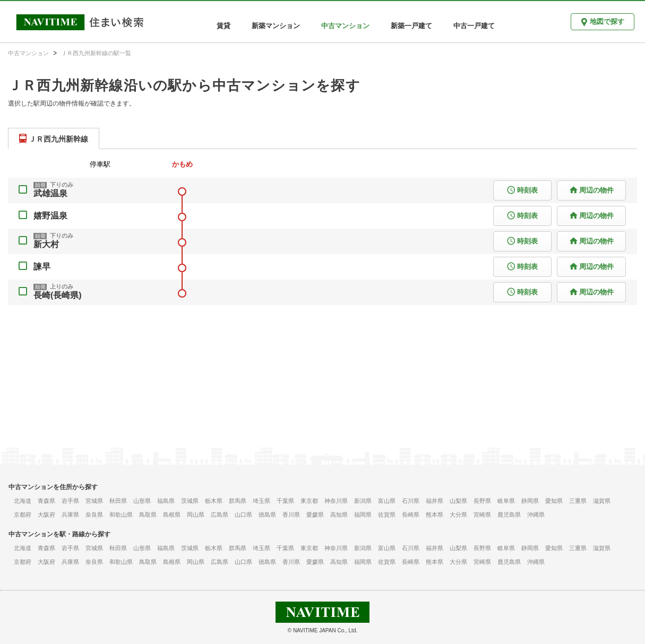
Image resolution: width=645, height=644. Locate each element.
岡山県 (196, 515)
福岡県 (363, 515)
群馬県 (238, 501)
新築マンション (276, 26)
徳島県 (267, 515)
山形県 (142, 501)
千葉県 (285, 501)
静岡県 (530, 501)
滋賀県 (602, 501)
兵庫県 (70, 515)
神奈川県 (336, 501)
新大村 (46, 244)
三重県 (578, 501)
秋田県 (118, 501)
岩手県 (70, 501)
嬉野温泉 (50, 216)
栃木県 (214, 501)
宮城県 (94, 501)
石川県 (411, 501)
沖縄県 (536, 515)
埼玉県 (261, 501)
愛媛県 (315, 515)
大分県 (458, 515)
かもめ (182, 164)
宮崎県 (482, 515)
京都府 (23, 515)
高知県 (339, 515)
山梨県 (458, 501)
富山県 (387, 501)
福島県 (166, 501)
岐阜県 (506, 501)
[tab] (54, 138)
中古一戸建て (474, 26)
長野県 (482, 501)
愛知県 (554, 501)
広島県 (220, 515)
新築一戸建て (411, 26)
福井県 (435, 501)
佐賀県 (387, 515)
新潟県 (363, 501)
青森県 (46, 501)
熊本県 (435, 515)
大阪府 (46, 515)
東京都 (309, 501)
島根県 (172, 515)
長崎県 (411, 515)
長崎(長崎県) (58, 295)
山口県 (243, 515)
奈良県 (94, 515)
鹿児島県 (509, 515)
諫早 (42, 267)
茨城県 (190, 501)
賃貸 (223, 26)
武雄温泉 (50, 193)
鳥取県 (148, 515)
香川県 (291, 515)
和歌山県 (121, 515)
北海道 (23, 501)
